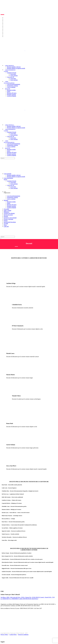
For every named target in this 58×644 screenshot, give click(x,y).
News (5, 35)
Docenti (6, 26)
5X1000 (6, 34)
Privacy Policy (4, 635)
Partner (6, 31)
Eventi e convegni (8, 29)
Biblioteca (6, 23)
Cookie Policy (13, 635)
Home (5, 18)
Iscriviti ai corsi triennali (10, 28)
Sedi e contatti (8, 22)
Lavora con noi (8, 21)
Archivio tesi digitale (9, 25)
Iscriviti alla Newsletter (10, 32)
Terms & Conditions (23, 635)
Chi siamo (6, 19)
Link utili (6, 37)
